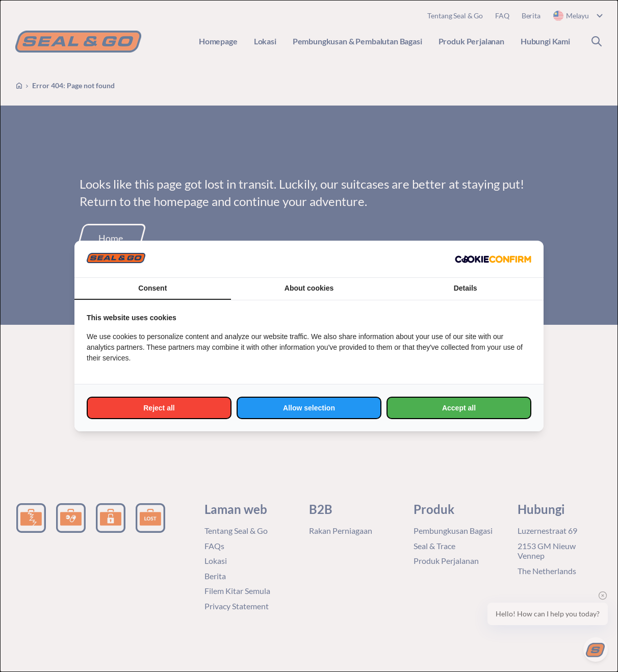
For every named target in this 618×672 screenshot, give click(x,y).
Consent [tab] (152, 288)
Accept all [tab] (459, 408)
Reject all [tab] (159, 408)
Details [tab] (466, 288)
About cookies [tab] (309, 288)
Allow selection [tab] (309, 408)
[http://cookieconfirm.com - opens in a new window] (493, 259)
